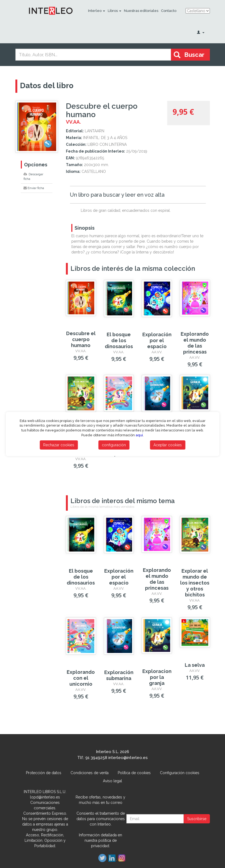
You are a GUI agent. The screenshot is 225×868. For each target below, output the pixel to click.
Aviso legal (112, 781)
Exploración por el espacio (157, 340)
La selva (195, 665)
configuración (114, 445)
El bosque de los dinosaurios (119, 340)
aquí (139, 435)
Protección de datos (44, 773)
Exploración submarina (119, 675)
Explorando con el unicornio (81, 678)
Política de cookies (134, 773)
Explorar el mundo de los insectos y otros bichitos (195, 583)
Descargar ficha (33, 176)
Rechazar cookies (59, 445)
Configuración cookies (180, 773)
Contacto (169, 11)
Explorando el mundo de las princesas (195, 343)
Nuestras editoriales (141, 11)
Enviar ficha (34, 188)
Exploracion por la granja (157, 677)
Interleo (97, 11)
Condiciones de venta (90, 773)
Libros (115, 11)
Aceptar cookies (168, 445)
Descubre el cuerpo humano (81, 339)
